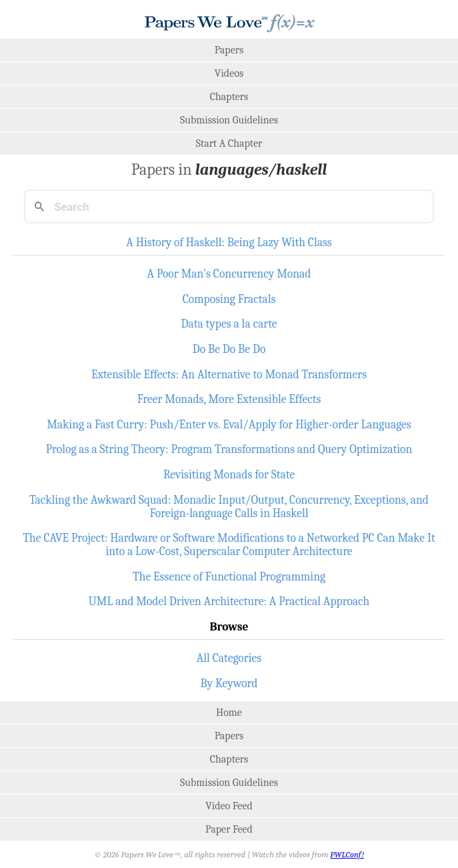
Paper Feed (229, 829)
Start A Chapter (229, 143)
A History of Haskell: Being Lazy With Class (229, 242)
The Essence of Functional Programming (229, 576)
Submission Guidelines (229, 120)
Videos (229, 73)
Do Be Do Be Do (229, 349)
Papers (229, 50)
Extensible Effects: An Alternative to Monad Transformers (229, 374)
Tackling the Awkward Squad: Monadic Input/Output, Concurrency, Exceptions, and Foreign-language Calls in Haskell (229, 506)
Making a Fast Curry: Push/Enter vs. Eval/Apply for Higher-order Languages (229, 424)
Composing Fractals (229, 299)
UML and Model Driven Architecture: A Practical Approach (229, 601)
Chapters (229, 97)
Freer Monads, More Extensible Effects (229, 399)
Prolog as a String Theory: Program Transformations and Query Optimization (229, 449)
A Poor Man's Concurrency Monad (229, 274)
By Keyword (229, 683)
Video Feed (229, 806)
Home (229, 713)
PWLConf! (347, 854)
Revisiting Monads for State (229, 474)
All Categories (229, 658)
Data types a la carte (229, 324)
